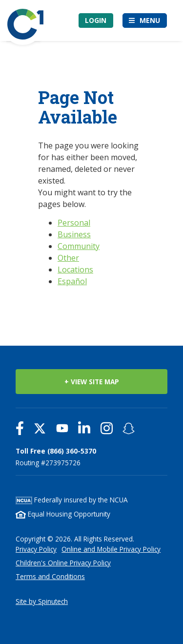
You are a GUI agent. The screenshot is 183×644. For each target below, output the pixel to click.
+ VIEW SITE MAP (92, 382)
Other (68, 258)
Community (79, 246)
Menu (150, 20)
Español (72, 281)
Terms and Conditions (50, 576)
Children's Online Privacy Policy (63, 563)
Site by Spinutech (42, 601)
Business (74, 234)
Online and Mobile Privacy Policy (111, 549)
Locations (75, 270)
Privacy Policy (36, 549)
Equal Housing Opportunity (63, 514)
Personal (74, 223)
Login (96, 20)
